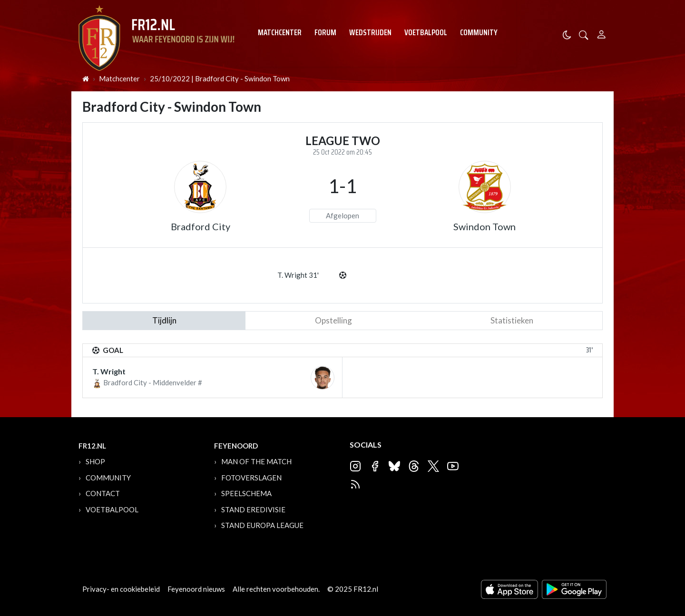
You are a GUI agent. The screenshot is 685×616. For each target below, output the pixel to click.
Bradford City (201, 226)
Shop (95, 461)
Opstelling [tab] (333, 320)
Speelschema (246, 493)
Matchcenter (280, 32)
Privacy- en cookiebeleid (121, 589)
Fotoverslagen (251, 478)
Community (479, 32)
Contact (103, 493)
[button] (584, 34)
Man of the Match (256, 461)
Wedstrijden (370, 32)
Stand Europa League (262, 525)
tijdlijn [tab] (164, 320)
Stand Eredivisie (253, 509)
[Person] (602, 33)
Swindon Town (484, 226)
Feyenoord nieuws (196, 589)
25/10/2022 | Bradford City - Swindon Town (220, 78)
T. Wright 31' (298, 275)
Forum (325, 32)
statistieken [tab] (512, 320)
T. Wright (109, 371)
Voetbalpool (426, 32)
